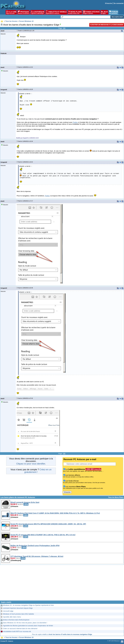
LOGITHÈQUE (38, 12)
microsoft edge (8, 611)
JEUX (104, 12)
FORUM (114, 12)
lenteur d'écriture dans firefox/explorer (16, 620)
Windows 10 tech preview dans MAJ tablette (18, 614)
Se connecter (119, 3)
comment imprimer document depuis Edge (18, 608)
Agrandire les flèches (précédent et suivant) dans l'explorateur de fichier (28, 626)
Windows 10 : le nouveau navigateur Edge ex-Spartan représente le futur (28, 605)
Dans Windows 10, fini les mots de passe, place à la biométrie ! (25, 623)
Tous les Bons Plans (116, 497)
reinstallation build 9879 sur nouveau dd (17, 631)
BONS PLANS (75, 12)
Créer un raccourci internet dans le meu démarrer (20, 629)
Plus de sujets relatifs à (62, 634)
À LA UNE (11, 12)
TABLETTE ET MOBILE (56, 12)
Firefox (75, 122)
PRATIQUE (24, 12)
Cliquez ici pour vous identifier (31, 464)
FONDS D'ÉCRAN (91, 12)
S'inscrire (109, 3)
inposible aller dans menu (12, 617)
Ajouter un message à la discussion (107, 25)
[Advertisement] (62, 584)
